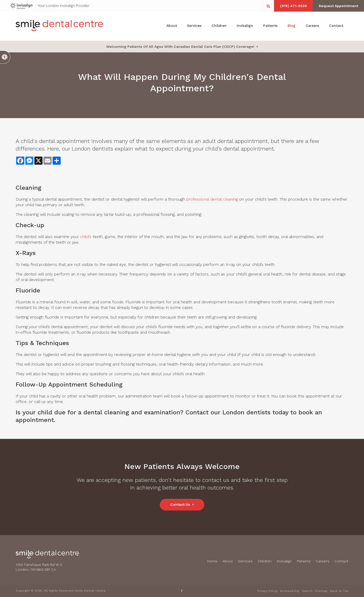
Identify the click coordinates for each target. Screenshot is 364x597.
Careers (312, 26)
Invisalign (245, 26)
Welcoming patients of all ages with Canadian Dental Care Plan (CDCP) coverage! (180, 47)
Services (194, 26)
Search (307, 591)
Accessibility (290, 591)
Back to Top (339, 591)
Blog (292, 26)
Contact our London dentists (228, 412)
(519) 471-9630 (291, 6)
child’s (86, 237)
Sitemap (321, 591)
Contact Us (180, 504)
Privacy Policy (267, 591)
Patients (270, 26)
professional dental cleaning (212, 199)
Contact (336, 26)
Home (212, 561)
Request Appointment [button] (337, 6)
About (172, 26)
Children (219, 26)
